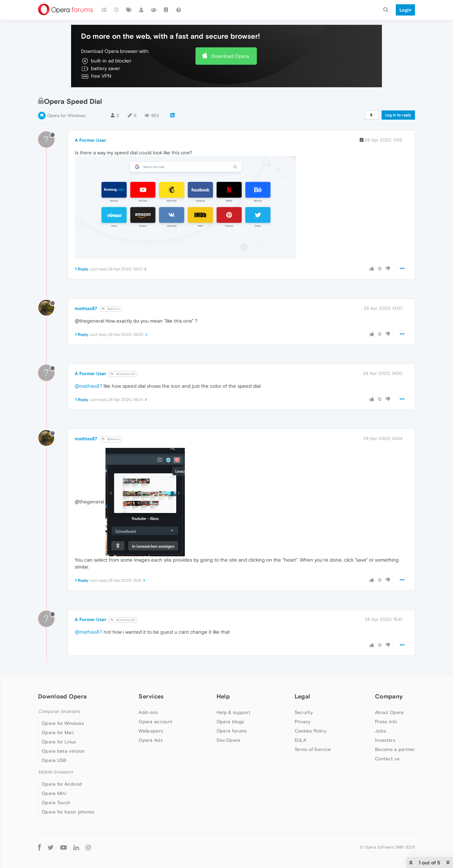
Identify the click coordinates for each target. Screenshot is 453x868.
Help (223, 696)
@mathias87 (123, 374)
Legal (303, 696)
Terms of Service (313, 749)
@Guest (111, 309)
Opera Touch (56, 803)
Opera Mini (54, 793)
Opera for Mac (58, 732)
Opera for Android (62, 784)
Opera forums (232, 731)
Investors (385, 740)
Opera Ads (151, 740)
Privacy (303, 722)
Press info (386, 722)
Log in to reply (398, 115)
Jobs (380, 731)
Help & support (233, 712)
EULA (300, 740)
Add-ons (148, 712)
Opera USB (54, 760)
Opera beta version (63, 751)
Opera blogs (230, 722)
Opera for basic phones (68, 812)
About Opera (389, 712)
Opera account (155, 722)
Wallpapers (151, 731)
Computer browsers (59, 711)
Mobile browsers (56, 772)
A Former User (90, 140)
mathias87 (86, 308)
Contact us (387, 759)
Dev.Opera (228, 740)
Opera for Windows (66, 116)
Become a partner (395, 749)
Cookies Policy (310, 731)
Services (151, 696)
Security (304, 712)
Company (389, 696)
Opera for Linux (59, 742)
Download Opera (230, 56)
